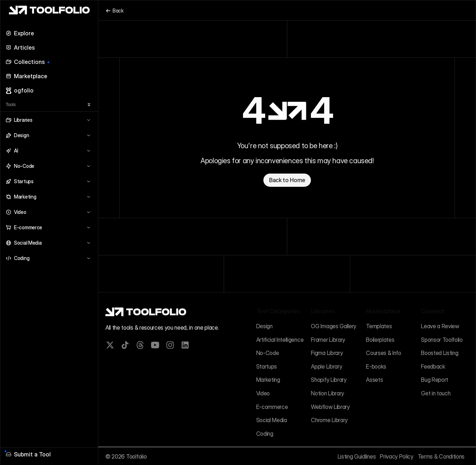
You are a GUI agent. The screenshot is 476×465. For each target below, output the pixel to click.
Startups (267, 366)
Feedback (433, 366)
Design (264, 326)
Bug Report (435, 380)
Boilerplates (380, 340)
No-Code (268, 353)
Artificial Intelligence (280, 340)
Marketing (268, 380)
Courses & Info (384, 353)
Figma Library (327, 353)
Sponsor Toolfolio (442, 340)
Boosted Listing (440, 353)
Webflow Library (330, 407)
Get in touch (436, 393)
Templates (379, 326)
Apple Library (326, 366)
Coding (265, 434)
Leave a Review (440, 326)
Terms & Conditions (441, 456)
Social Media (272, 420)
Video (263, 393)
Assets (374, 380)
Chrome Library (329, 420)
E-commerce (272, 407)
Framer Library (328, 340)
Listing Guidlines (357, 456)
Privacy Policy (397, 456)
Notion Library (328, 393)
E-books (376, 366)
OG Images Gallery (334, 326)
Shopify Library (329, 380)
